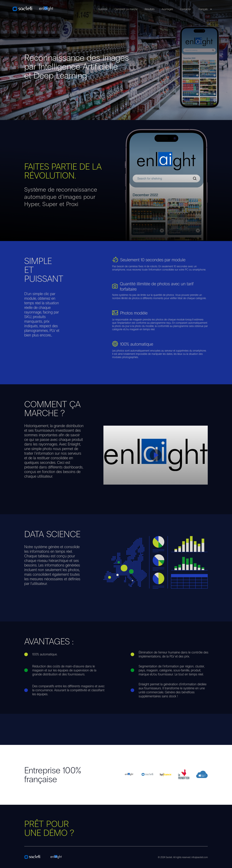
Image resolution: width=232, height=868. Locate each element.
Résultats (150, 9)
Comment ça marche (126, 9)
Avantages (167, 9)
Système (103, 9)
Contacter (185, 9)
